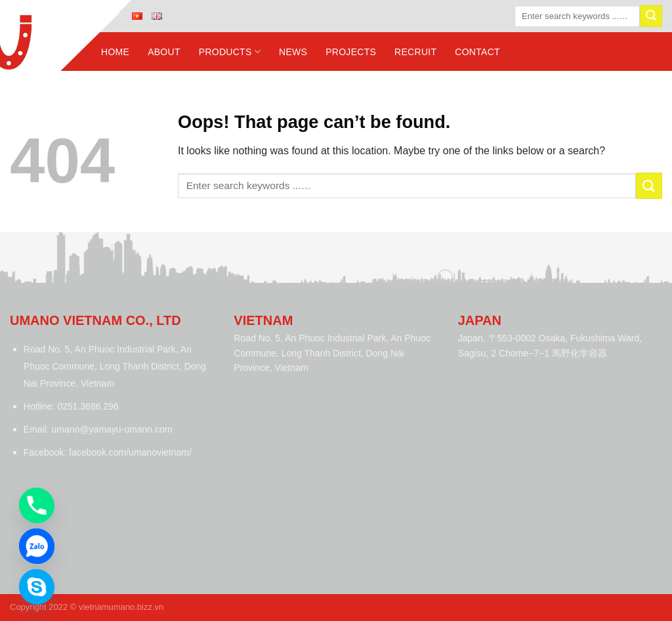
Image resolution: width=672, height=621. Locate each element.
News (293, 52)
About (164, 52)
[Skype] (37, 587)
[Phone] (37, 505)
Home (115, 52)
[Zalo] (37, 546)
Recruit (415, 52)
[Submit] (651, 16)
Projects (351, 52)
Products (230, 52)
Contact (477, 52)
